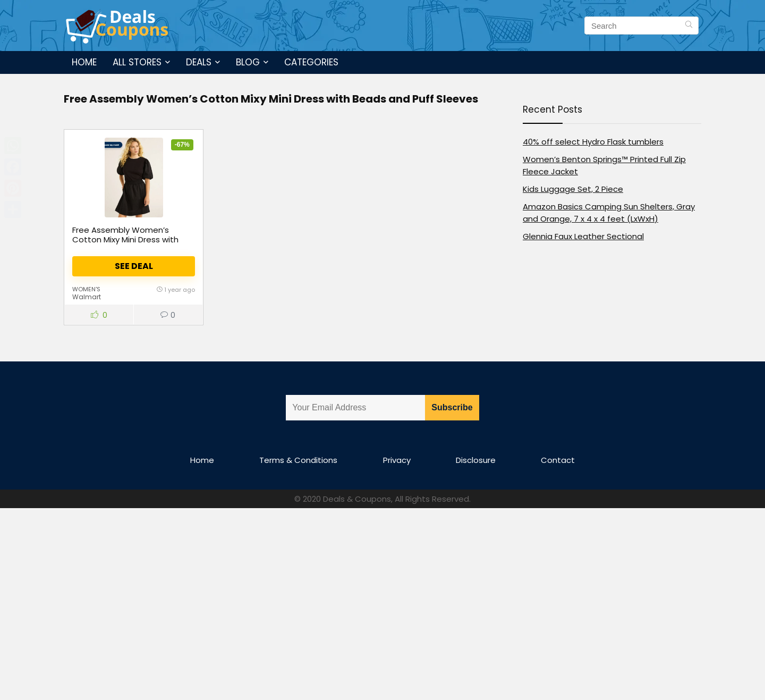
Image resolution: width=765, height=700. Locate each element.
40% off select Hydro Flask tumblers (593, 142)
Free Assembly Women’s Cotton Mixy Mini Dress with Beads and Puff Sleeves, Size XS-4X (129, 244)
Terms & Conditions (298, 460)
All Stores (137, 62)
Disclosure (476, 460)
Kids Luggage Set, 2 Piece (573, 189)
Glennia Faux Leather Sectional (583, 236)
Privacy (397, 460)
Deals (199, 62)
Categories (311, 62)
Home (84, 62)
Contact (558, 460)
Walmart (87, 297)
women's (86, 289)
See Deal (134, 266)
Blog (248, 62)
